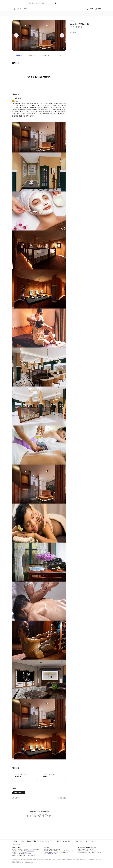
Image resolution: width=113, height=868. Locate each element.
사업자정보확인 (31, 851)
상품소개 (32, 55)
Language (16, 844)
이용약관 (22, 841)
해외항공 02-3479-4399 (50, 852)
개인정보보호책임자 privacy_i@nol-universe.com (89, 852)
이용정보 (46, 55)
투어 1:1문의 (47, 854)
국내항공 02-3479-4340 (62, 852)
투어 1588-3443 (48, 849)
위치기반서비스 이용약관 (45, 841)
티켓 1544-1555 (56, 849)
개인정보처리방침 (31, 841)
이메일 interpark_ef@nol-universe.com (87, 851)
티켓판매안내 (78, 841)
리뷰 (60, 55)
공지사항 (87, 841)
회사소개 (14, 841)
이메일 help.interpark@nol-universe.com (64, 851)
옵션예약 (19, 55)
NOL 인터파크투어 (19, 793)
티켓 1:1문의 (54, 854)
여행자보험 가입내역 (67, 841)
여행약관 (57, 841)
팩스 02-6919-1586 (49, 851)
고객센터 (94, 841)
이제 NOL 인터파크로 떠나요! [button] (38, 3)
